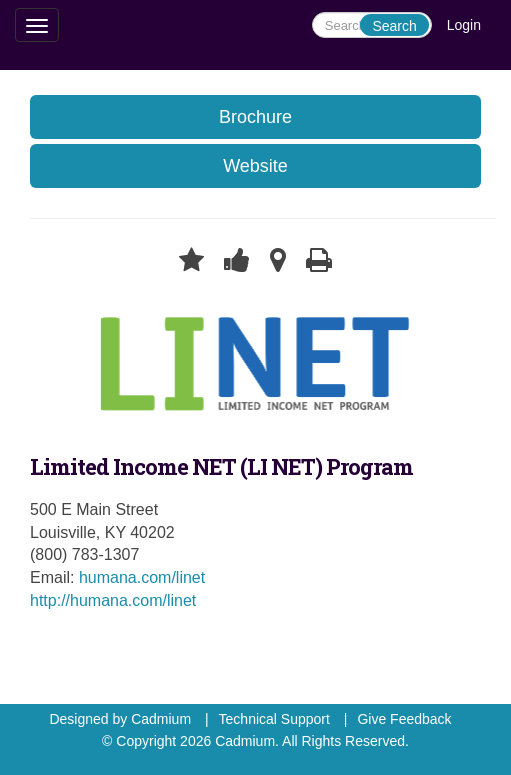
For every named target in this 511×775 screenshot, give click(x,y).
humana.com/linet (142, 577)
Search (394, 26)
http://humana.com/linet (113, 600)
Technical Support (274, 719)
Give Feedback (404, 719)
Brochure (255, 117)
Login (464, 25)
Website (255, 166)
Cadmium (161, 719)
